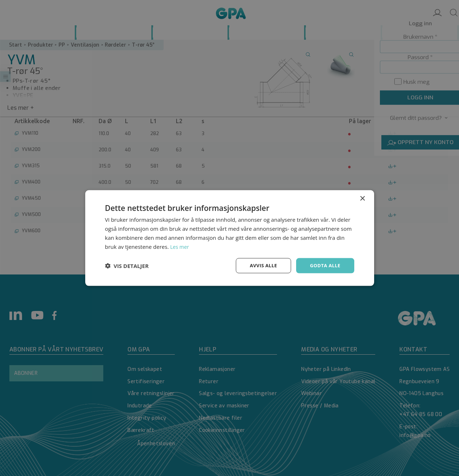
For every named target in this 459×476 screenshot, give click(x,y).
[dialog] (229, 238)
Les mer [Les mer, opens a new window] (180, 246)
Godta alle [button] (324, 265)
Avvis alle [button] (260, 265)
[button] (127, 266)
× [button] (362, 198)
